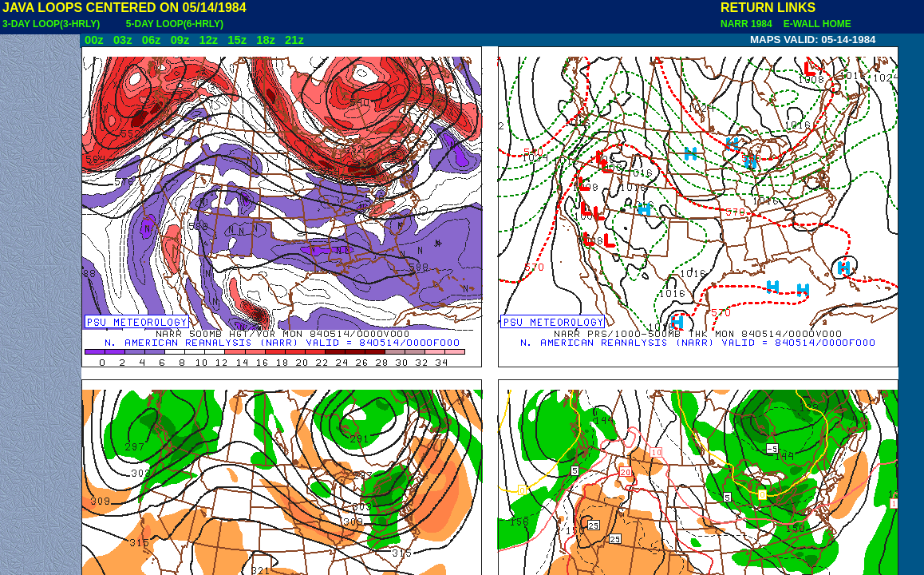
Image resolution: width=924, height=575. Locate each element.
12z (208, 40)
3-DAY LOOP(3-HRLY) (51, 24)
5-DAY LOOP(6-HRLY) (175, 24)
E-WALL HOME (815, 24)
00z (94, 40)
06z (152, 40)
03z (123, 40)
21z (294, 40)
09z (180, 40)
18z (266, 40)
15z (237, 40)
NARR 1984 (748, 24)
